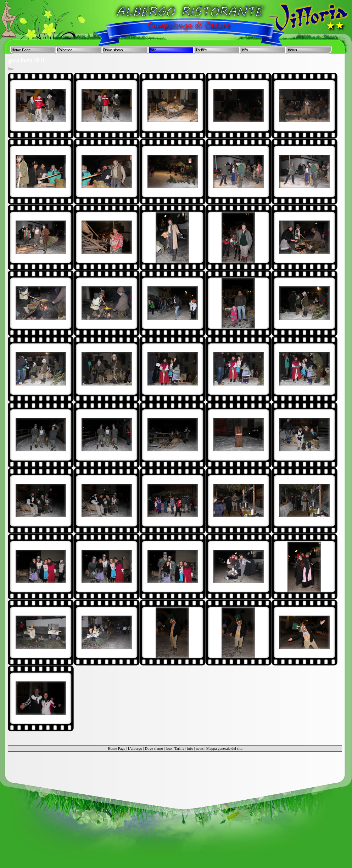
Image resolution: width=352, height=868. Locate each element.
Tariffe (180, 749)
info (190, 749)
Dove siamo (154, 749)
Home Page (116, 749)
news (200, 749)
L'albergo (135, 749)
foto (169, 749)
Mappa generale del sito (224, 749)
